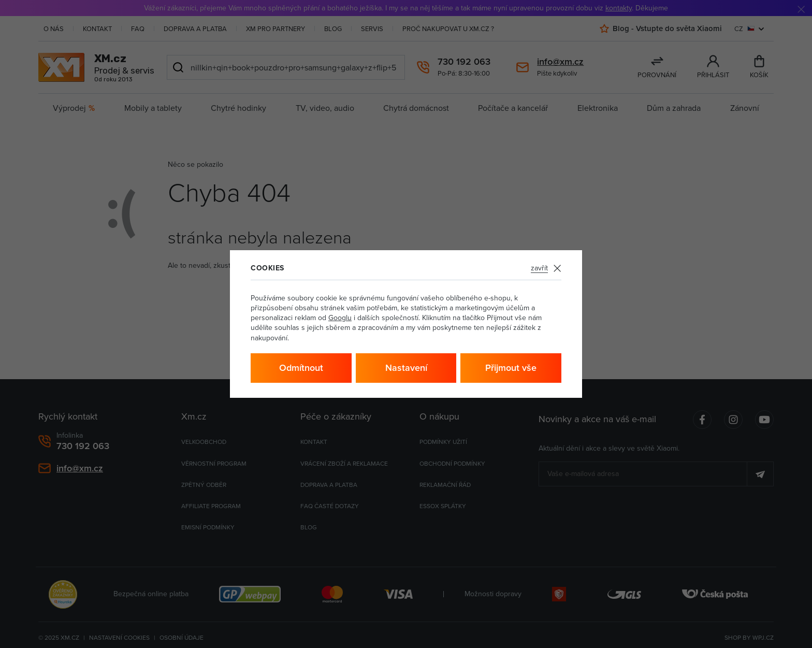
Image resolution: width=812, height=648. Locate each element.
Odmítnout (301, 368)
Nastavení (406, 368)
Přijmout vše (511, 368)
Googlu (340, 318)
